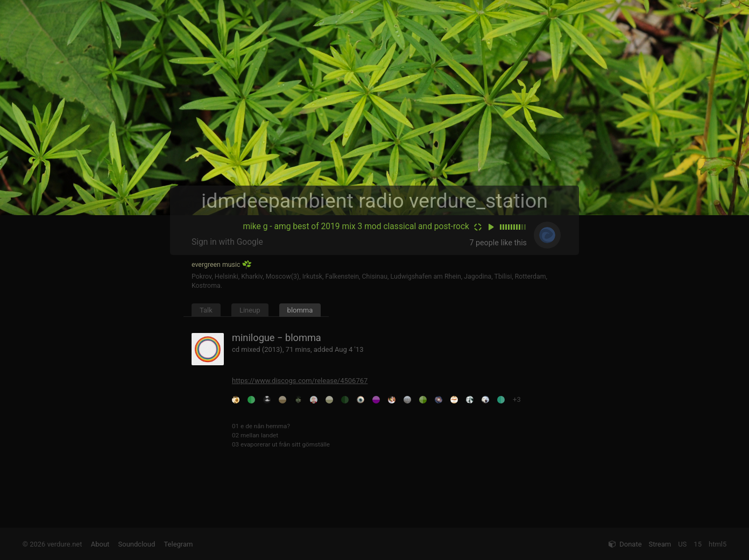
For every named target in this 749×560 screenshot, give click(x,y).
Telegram (178, 544)
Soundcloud (137, 544)
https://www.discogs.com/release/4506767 (300, 381)
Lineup (250, 310)
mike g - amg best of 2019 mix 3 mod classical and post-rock (356, 226)
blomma (300, 310)
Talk (206, 310)
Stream (660, 544)
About (100, 544)
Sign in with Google (227, 242)
